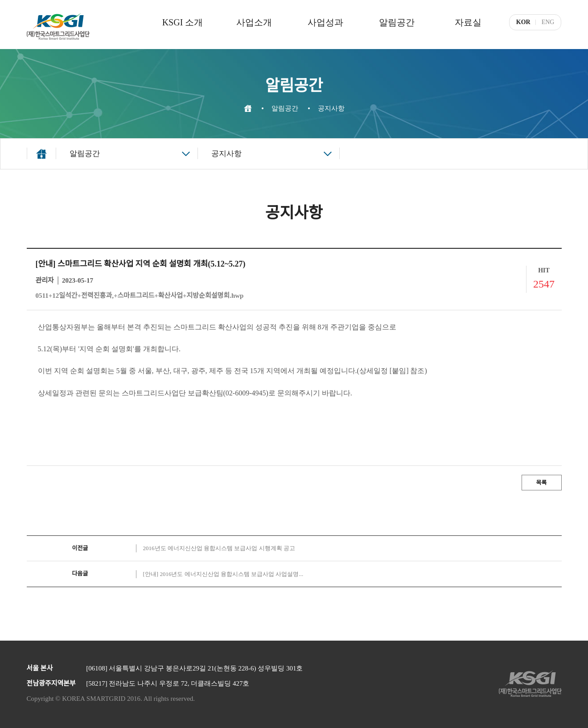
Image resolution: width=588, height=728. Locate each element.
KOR (523, 22)
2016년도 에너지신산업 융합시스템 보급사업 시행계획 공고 (219, 548)
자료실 (468, 22)
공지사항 (226, 154)
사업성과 (325, 22)
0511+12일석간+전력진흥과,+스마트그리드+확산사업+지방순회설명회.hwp (140, 296)
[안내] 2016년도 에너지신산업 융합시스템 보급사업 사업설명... (223, 574)
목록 (542, 483)
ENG (548, 22)
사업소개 (254, 22)
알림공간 (397, 22)
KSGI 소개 (183, 22)
